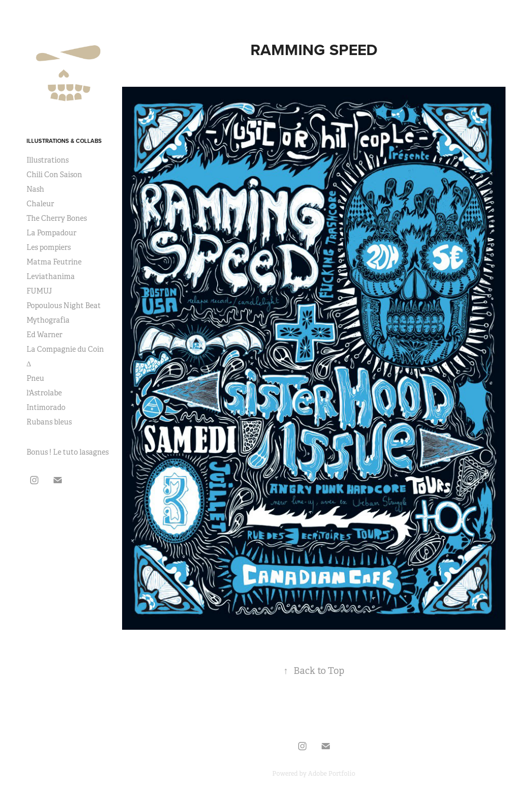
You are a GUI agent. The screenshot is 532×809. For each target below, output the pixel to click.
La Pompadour (51, 233)
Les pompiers (49, 247)
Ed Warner (44, 335)
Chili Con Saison (54, 175)
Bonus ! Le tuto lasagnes (68, 452)
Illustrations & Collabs (64, 141)
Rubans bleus (49, 422)
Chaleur (40, 204)
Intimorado (46, 407)
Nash (35, 189)
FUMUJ (39, 291)
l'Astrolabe (44, 393)
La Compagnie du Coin (65, 349)
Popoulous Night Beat (64, 306)
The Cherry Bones (57, 218)
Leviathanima (51, 276)
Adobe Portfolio (332, 774)
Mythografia (48, 320)
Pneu (35, 378)
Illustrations (48, 160)
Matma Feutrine (54, 262)
